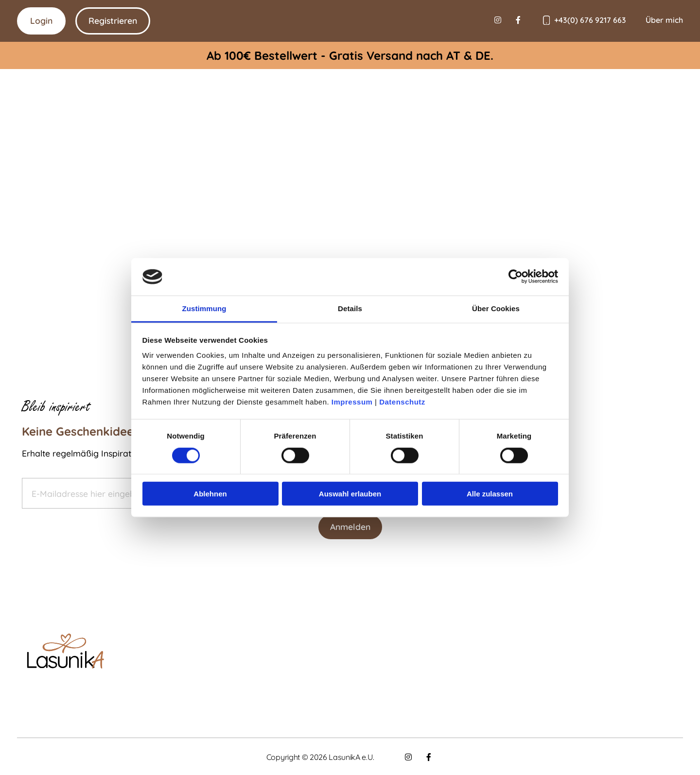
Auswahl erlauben (350, 494)
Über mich (664, 20)
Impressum (352, 402)
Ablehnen (210, 494)
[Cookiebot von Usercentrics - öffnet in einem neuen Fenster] (516, 277)
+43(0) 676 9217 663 (590, 20)
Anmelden (350, 527)
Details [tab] (350, 308)
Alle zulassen (490, 494)
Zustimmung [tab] (204, 308)
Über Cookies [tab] (496, 308)
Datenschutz (402, 402)
